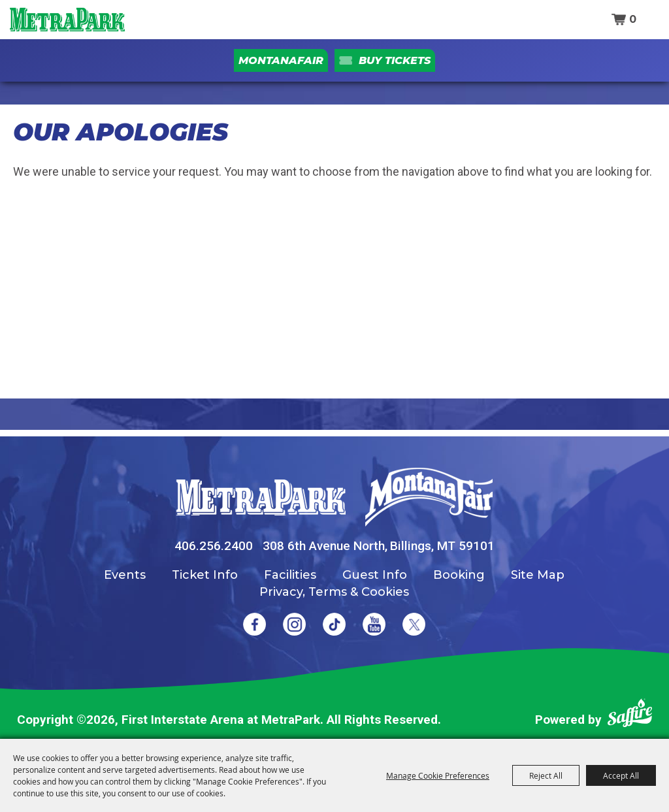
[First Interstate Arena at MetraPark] (67, 20)
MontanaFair (281, 60)
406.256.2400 (214, 546)
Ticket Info (205, 575)
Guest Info (375, 575)
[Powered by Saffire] (630, 716)
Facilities (290, 575)
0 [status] (633, 19)
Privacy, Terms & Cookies (334, 592)
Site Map (538, 575)
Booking (459, 575)
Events (125, 575)
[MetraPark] (261, 497)
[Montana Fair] (429, 497)
